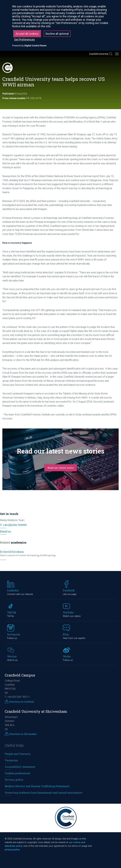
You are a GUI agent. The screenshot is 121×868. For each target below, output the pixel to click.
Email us (5, 531)
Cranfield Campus (20, 675)
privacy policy (12, 850)
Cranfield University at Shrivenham (36, 711)
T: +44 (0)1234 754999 (13, 525)
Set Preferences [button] (24, 39)
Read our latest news (60, 468)
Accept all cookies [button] (27, 34)
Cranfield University (99, 54)
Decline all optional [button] (57, 34)
